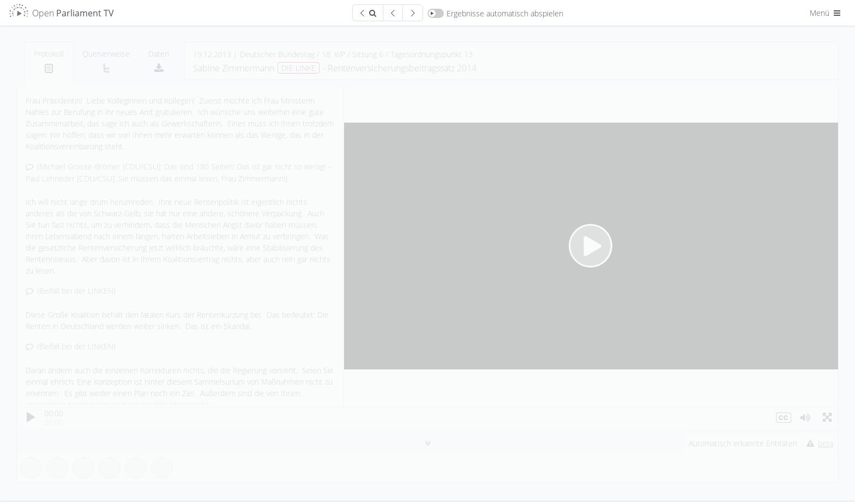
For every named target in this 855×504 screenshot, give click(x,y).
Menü (826, 13)
